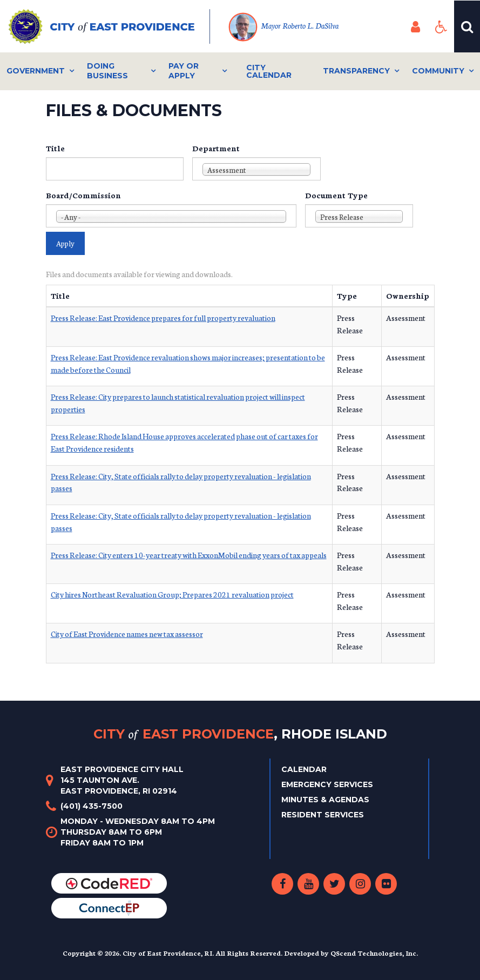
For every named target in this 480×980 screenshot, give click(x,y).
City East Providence (240, 734)
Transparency (356, 71)
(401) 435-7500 (92, 806)
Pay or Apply (184, 71)
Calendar (304, 769)
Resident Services (323, 815)
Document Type (336, 195)
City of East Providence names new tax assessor (127, 634)
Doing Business (107, 71)
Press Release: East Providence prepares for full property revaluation (163, 318)
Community (438, 71)
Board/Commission (83, 195)
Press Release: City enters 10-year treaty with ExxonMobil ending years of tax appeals (189, 555)
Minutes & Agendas (325, 800)
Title (55, 148)
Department (216, 148)
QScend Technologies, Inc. (374, 953)
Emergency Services (327, 784)
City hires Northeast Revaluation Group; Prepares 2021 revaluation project (172, 594)
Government (36, 71)
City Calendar (269, 71)
